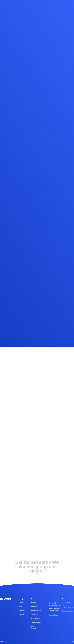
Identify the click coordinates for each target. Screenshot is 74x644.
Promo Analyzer (36, 611)
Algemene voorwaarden (67, 642)
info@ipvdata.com (68, 607)
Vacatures (22, 611)
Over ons (21, 603)
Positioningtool (36, 619)
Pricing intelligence (35, 628)
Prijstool (34, 603)
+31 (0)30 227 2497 (66, 604)
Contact (21, 615)
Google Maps (54, 615)
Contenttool (35, 615)
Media (21, 607)
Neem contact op (67, 611)
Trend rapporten (36, 623)
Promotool (34, 607)
